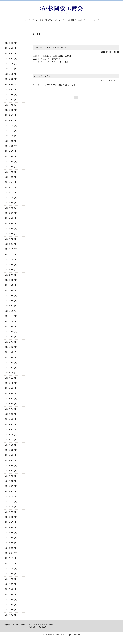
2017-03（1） (12, 605)
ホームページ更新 (42, 76)
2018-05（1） (12, 533)
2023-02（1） (12, 239)
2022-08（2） (12, 270)
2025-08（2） (12, 84)
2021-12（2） (12, 311)
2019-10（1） (12, 445)
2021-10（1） (12, 321)
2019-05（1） (12, 471)
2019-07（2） (12, 460)
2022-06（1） (12, 280)
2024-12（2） (12, 126)
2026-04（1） (12, 43)
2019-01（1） (12, 491)
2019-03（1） (12, 481)
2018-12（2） (12, 496)
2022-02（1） (12, 301)
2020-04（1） (12, 414)
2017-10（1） (12, 569)
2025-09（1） (12, 79)
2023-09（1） (12, 203)
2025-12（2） (12, 64)
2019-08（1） (12, 455)
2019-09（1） (12, 450)
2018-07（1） (12, 522)
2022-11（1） (12, 254)
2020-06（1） (12, 404)
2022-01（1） (12, 306)
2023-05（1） (12, 223)
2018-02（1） (12, 548)
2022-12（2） (12, 249)
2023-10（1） (12, 198)
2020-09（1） (12, 388)
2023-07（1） (12, 213)
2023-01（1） (12, 244)
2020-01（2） (12, 429)
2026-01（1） (12, 59)
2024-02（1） (12, 177)
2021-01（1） (12, 368)
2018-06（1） (12, 527)
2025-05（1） (12, 100)
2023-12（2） (12, 187)
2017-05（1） (12, 594)
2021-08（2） (12, 332)
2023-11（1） (12, 192)
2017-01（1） (12, 615)
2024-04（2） (12, 167)
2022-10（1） (12, 259)
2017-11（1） (12, 563)
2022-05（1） (12, 285)
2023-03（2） (12, 234)
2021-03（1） (12, 357)
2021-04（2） (12, 352)
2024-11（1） (12, 131)
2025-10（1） (12, 74)
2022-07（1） (12, 275)
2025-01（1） (12, 120)
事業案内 (49, 20)
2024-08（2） (12, 146)
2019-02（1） (12, 486)
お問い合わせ (84, 20)
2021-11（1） (12, 316)
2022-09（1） (12, 265)
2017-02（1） (12, 610)
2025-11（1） (12, 69)
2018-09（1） (12, 512)
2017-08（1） (12, 579)
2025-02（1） (12, 115)
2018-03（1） (12, 543)
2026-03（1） (12, 48)
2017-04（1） (12, 599)
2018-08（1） (12, 517)
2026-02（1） (12, 53)
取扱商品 (72, 20)
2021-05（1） (12, 347)
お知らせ (95, 20)
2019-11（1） (12, 440)
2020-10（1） (12, 383)
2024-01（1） (12, 182)
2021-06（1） (12, 342)
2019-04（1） (12, 476)
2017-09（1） (12, 574)
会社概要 (40, 20)
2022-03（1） (12, 296)
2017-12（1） (12, 558)
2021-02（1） (12, 362)
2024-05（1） (12, 162)
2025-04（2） (12, 105)
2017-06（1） (12, 589)
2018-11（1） (12, 502)
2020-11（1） (12, 378)
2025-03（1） (12, 110)
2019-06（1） (12, 466)
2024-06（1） (12, 156)
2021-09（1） (12, 326)
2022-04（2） (12, 290)
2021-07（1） (12, 337)
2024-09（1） (12, 141)
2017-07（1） (12, 584)
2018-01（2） (12, 553)
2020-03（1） (12, 419)
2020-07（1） (12, 399)
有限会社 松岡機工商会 (56, 635)
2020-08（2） (12, 393)
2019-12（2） (12, 435)
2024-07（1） (12, 151)
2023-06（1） (12, 218)
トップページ (28, 20)
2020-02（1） (12, 424)
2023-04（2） (12, 229)
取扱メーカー (61, 20)
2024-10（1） (12, 136)
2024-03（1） (12, 172)
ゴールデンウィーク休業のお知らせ (51, 48)
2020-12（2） (12, 373)
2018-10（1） (12, 507)
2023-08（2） (12, 208)
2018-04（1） (12, 538)
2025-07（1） (12, 89)
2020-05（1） (12, 409)
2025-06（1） (12, 95)
